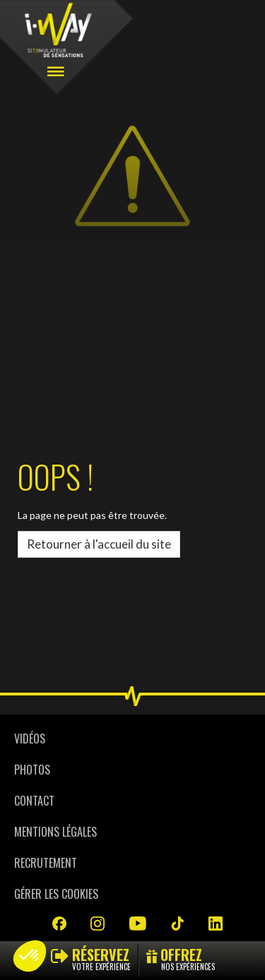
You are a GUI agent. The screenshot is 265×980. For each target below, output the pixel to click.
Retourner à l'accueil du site (99, 544)
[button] (30, 956)
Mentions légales (55, 832)
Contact (34, 801)
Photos (32, 770)
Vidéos (30, 739)
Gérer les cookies (56, 894)
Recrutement (46, 863)
